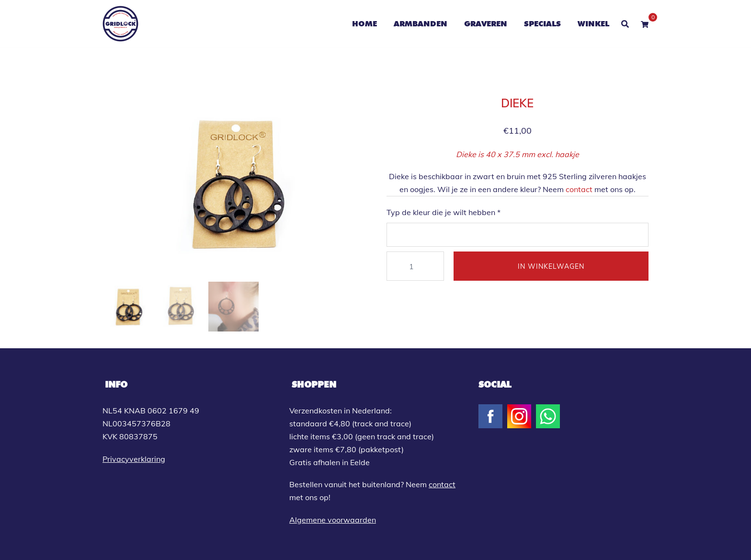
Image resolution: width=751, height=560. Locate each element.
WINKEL (593, 24)
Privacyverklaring (134, 459)
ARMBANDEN (421, 24)
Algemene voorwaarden (333, 520)
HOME (364, 24)
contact (579, 189)
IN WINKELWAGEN (551, 266)
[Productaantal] (415, 266)
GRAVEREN (486, 24)
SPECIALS (542, 24)
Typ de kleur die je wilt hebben (444, 212)
